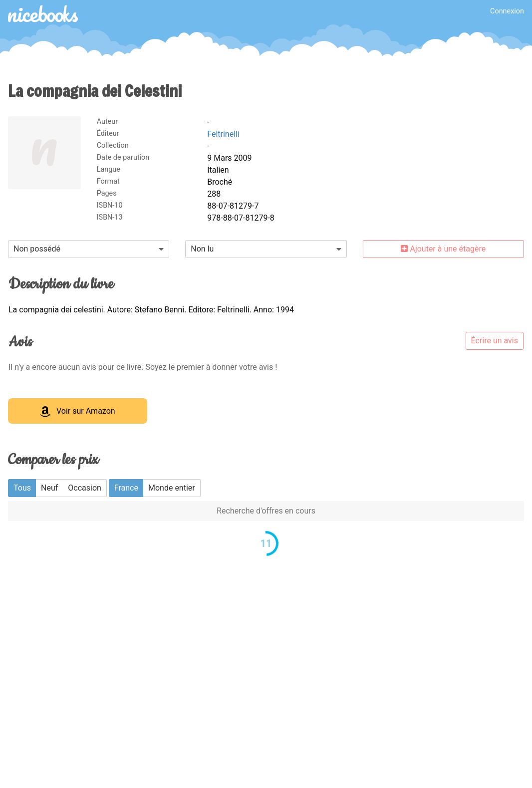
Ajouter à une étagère (443, 249)
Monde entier (172, 488)
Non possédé (37, 249)
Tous (22, 488)
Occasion (85, 488)
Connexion (507, 11)
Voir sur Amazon (78, 412)
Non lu (202, 249)
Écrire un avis (495, 341)
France (126, 488)
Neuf (49, 488)
